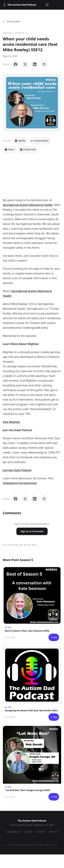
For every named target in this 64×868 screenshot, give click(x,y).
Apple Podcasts (13, 832)
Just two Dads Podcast (17, 470)
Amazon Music (40, 141)
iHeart (10, 150)
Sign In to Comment (32, 531)
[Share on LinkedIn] (35, 64)
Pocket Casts (28, 150)
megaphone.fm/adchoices (20, 483)
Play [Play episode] (54, 637)
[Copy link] (44, 64)
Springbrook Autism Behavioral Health (28, 205)
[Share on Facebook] (16, 64)
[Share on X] (25, 64)
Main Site (53, 832)
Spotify (20, 141)
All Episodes (12, 21)
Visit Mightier (11, 422)
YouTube (41, 832)
